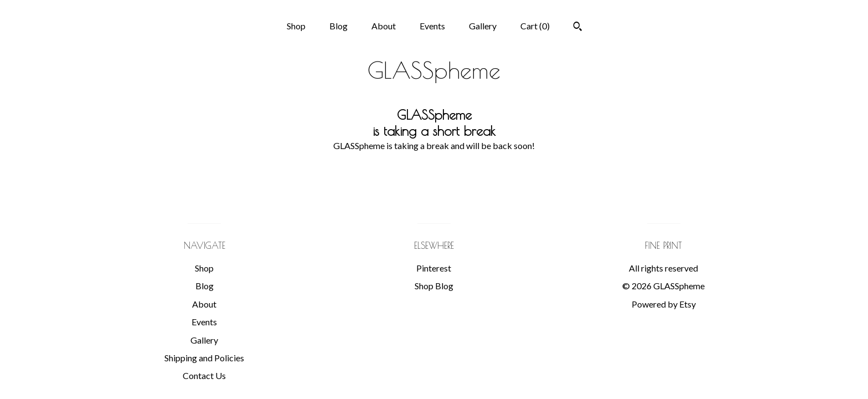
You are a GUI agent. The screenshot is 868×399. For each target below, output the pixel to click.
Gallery (483, 26)
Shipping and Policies (204, 358)
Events (432, 26)
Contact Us (204, 375)
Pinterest (434, 268)
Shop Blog (434, 286)
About (384, 26)
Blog (339, 26)
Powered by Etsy (664, 304)
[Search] (578, 28)
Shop (296, 26)
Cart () (535, 26)
